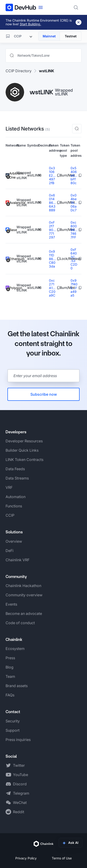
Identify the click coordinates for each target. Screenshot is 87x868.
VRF (9, 487)
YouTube (21, 775)
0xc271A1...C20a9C (52, 288)
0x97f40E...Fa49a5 (74, 288)
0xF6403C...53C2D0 (74, 259)
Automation (16, 497)
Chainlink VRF (18, 560)
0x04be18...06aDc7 (74, 203)
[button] (77, 129)
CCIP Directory (19, 71)
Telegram (21, 793)
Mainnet (49, 36)
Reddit (19, 812)
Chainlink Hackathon (23, 586)
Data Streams (17, 478)
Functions (14, 506)
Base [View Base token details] (11, 230)
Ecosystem (15, 649)
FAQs (10, 695)
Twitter (19, 765)
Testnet (71, 36)
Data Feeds (15, 469)
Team (10, 676)
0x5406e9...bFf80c (74, 175)
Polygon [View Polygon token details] (11, 288)
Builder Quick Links (22, 450)
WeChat (20, 803)
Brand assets (17, 686)
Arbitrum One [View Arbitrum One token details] (11, 175)
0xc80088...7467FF (74, 230)
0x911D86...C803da (52, 259)
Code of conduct (20, 623)
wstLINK (47, 71)
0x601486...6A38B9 (52, 203)
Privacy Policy (26, 858)
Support (13, 730)
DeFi (10, 551)
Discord (20, 784)
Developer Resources (24, 441)
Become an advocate (24, 613)
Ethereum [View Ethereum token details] (11, 259)
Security (13, 721)
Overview (14, 541)
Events (11, 604)
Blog (10, 667)
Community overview (24, 595)
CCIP (10, 515)
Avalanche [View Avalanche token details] (11, 203)
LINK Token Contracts (24, 460)
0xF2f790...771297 (52, 230)
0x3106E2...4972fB (52, 175)
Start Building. (30, 24)
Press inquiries (18, 740)
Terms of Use (62, 858)
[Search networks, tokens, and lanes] (47, 55)
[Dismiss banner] (79, 22)
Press (10, 658)
